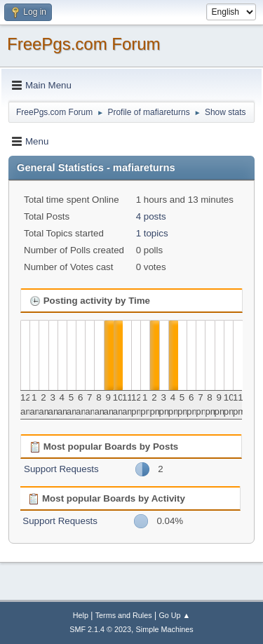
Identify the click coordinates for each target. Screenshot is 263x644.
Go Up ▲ (174, 615)
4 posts (151, 216)
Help (81, 615)
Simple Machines (165, 629)
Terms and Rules (124, 615)
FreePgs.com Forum (84, 44)
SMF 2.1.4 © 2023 (100, 629)
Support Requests (61, 469)
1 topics (152, 233)
